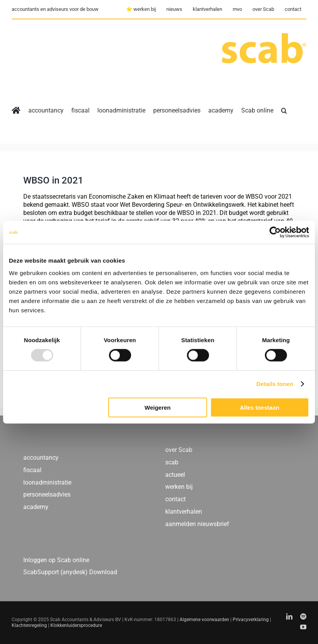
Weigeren (158, 407)
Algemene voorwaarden (204, 620)
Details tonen (275, 384)
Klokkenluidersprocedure (76, 625)
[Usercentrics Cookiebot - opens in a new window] (275, 232)
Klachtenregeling (29, 625)
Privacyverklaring (251, 620)
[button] (284, 111)
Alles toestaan (259, 407)
